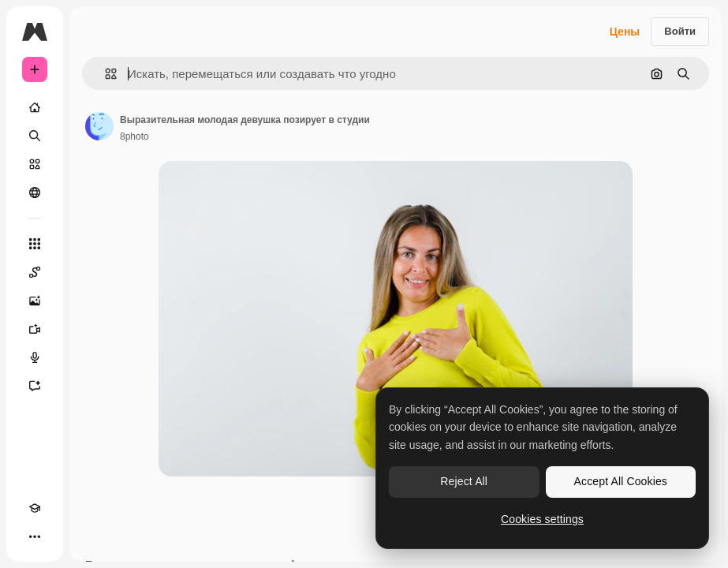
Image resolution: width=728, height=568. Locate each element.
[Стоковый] (35, 164)
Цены (625, 32)
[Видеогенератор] (35, 329)
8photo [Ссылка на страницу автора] (134, 136)
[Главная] (35, 107)
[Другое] (35, 536)
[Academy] (35, 508)
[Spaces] (35, 272)
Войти (680, 31)
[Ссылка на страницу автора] (99, 126)
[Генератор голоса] (35, 357)
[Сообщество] (35, 192)
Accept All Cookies (621, 481)
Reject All (464, 481)
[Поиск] (35, 136)
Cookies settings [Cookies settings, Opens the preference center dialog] (542, 519)
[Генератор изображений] (35, 301)
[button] (105, 74)
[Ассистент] (35, 386)
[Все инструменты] (35, 244)
